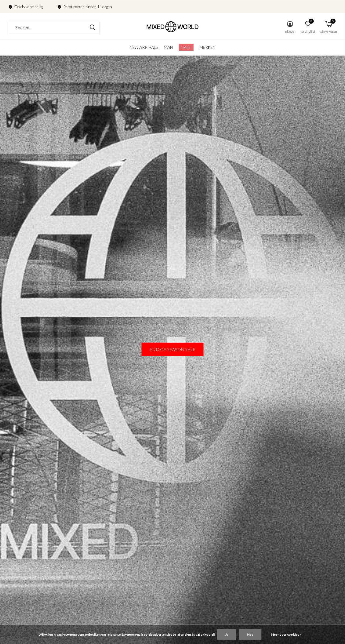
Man (168, 47)
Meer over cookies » (286, 634)
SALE (186, 47)
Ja (227, 634)
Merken (207, 47)
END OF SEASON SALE (172, 349)
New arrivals (144, 47)
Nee (250, 634)
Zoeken (92, 28)
